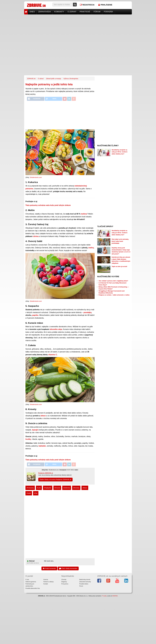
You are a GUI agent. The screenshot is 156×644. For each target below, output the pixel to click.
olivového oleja (56, 329)
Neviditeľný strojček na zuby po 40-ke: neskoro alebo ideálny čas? (120, 152)
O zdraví (72, 12)
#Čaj (36, 493)
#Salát (29, 493)
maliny (91, 248)
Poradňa (108, 12)
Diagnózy (64, 582)
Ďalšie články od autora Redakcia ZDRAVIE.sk (55, 480)
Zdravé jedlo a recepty (54, 79)
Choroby (64, 580)
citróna (36, 236)
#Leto (39, 488)
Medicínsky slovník (85, 580)
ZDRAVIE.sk (31, 79)
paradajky (87, 312)
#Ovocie (57, 488)
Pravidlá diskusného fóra (33, 588)
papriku (35, 315)
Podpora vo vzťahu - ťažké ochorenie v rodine (114, 295)
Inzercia (46, 580)
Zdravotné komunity (85, 582)
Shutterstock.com (36, 177)
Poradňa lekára (84, 584)
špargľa (35, 430)
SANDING (115, 596)
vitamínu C (53, 355)
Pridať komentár (49, 568)
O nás (27, 580)
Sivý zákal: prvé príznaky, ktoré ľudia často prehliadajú (120, 241)
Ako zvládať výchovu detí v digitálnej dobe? (113, 281)
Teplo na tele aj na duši (119, 266)
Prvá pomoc (65, 584)
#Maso (85, 488)
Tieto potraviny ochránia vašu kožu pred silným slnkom (48, 205)
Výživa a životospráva (71, 79)
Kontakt (46, 584)
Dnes (32, 12)
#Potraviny (30, 488)
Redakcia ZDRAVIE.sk (46, 473)
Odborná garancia (31, 582)
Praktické (85, 12)
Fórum (97, 12)
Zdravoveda (44, 12)
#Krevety (76, 488)
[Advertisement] (78, 30)
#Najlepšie (48, 488)
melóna (84, 214)
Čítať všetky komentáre (68, 568)
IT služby (104, 596)
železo (43, 416)
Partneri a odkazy (48, 582)
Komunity (59, 12)
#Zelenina (67, 488)
